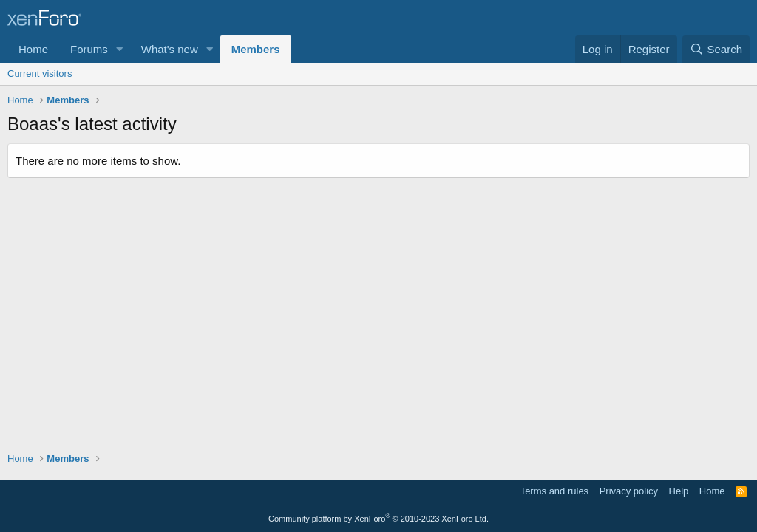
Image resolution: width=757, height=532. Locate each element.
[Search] (716, 49)
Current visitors (40, 74)
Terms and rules (554, 491)
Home (33, 49)
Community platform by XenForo (378, 519)
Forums (89, 49)
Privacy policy (629, 491)
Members (256, 49)
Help (679, 491)
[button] (120, 49)
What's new (170, 49)
